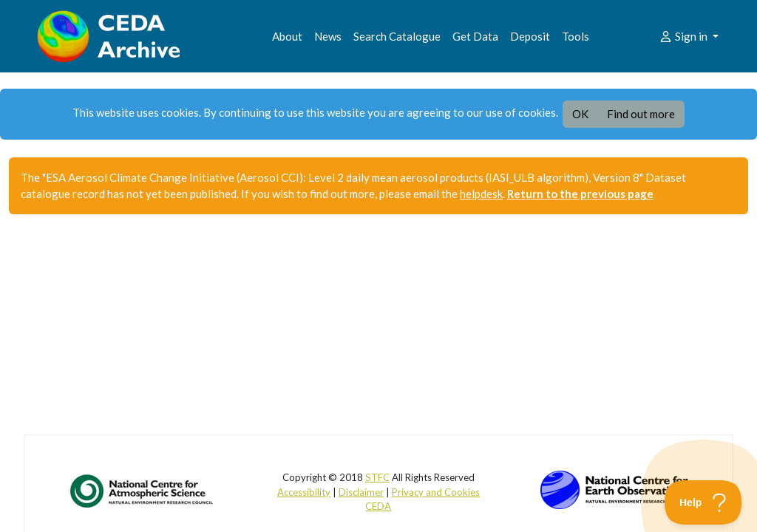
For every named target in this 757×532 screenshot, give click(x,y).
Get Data (475, 36)
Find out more (641, 114)
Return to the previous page (580, 194)
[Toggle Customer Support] (703, 502)
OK (580, 114)
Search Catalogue (397, 36)
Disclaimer (361, 492)
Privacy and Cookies (436, 492)
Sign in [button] (684, 36)
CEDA (378, 506)
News (328, 36)
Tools (576, 36)
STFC (377, 477)
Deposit (530, 36)
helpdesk (481, 194)
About (287, 36)
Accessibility (304, 492)
